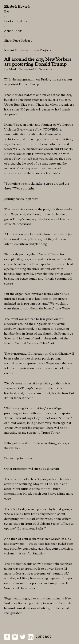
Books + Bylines (16, 21)
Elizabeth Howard (17, 7)
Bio (7, 11)
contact (43, 637)
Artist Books (13, 31)
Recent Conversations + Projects (28, 50)
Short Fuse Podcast (18, 41)
